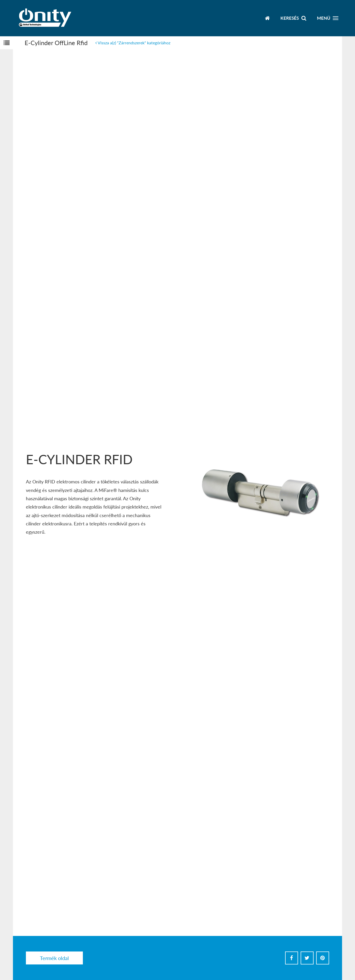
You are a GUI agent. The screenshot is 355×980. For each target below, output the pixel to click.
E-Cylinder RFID (79, 459)
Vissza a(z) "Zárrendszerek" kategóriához (133, 43)
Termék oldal (54, 958)
